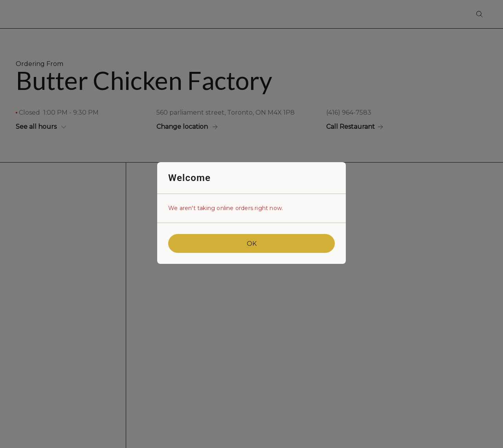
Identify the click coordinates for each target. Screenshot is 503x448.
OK (252, 244)
